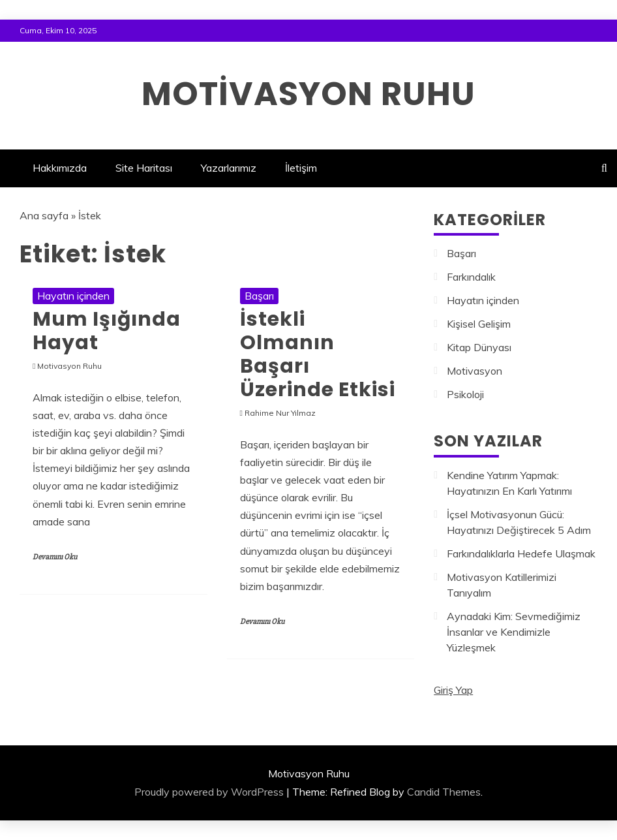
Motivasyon (474, 371)
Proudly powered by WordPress (209, 792)
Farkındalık (471, 277)
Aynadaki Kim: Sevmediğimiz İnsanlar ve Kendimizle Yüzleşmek (514, 632)
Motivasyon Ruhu (308, 94)
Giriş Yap (453, 690)
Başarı (259, 296)
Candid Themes (444, 792)
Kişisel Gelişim (479, 324)
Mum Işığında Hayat (107, 331)
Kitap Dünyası (479, 347)
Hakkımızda (60, 168)
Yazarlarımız (229, 168)
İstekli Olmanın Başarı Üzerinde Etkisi (318, 354)
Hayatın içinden (73, 296)
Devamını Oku (55, 557)
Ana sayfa (44, 215)
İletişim (301, 168)
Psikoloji (465, 394)
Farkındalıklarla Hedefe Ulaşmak (521, 553)
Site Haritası (144, 168)
